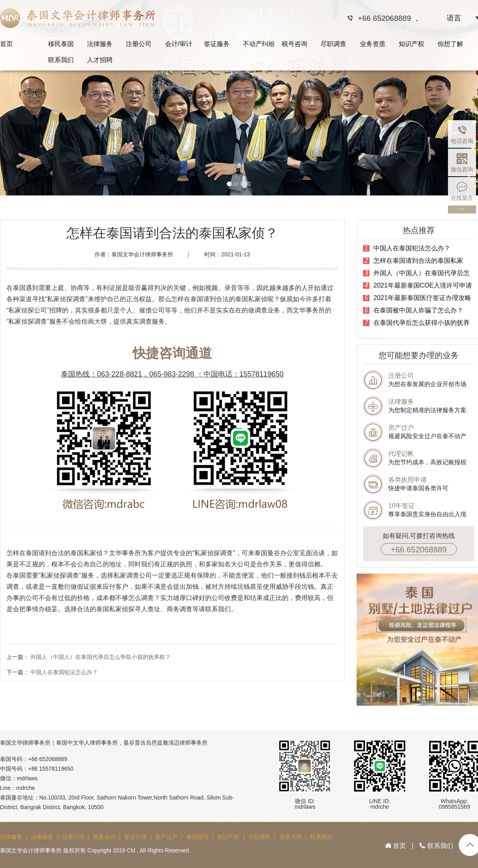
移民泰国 (61, 44)
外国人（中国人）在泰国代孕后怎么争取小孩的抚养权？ (101, 657)
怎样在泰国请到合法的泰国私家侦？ (413, 261)
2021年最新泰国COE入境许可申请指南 (417, 286)
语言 (454, 18)
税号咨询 (294, 44)
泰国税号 (198, 837)
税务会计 (104, 837)
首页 (6, 44)
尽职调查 (333, 44)
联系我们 (61, 60)
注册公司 (139, 44)
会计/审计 (179, 44)
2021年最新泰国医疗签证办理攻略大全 (417, 298)
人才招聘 (100, 60)
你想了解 (450, 44)
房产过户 (166, 837)
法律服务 (100, 44)
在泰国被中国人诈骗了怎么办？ (413, 310)
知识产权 (411, 44)
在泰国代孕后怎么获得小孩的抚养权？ (416, 323)
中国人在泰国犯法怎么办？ (64, 672)
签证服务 (217, 44)
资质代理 (290, 837)
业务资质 (373, 44)
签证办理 (135, 837)
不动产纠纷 (259, 44)
